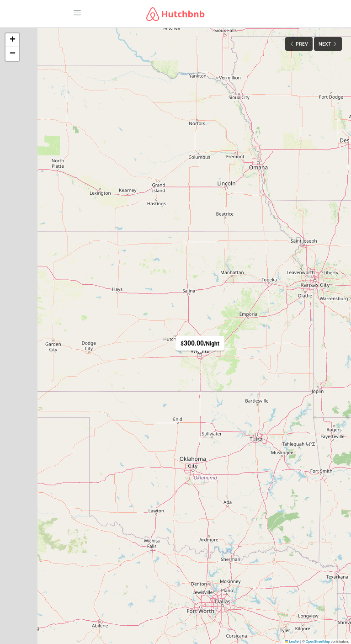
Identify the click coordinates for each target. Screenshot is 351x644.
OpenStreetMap (318, 641)
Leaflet (292, 641)
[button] (12, 40)
